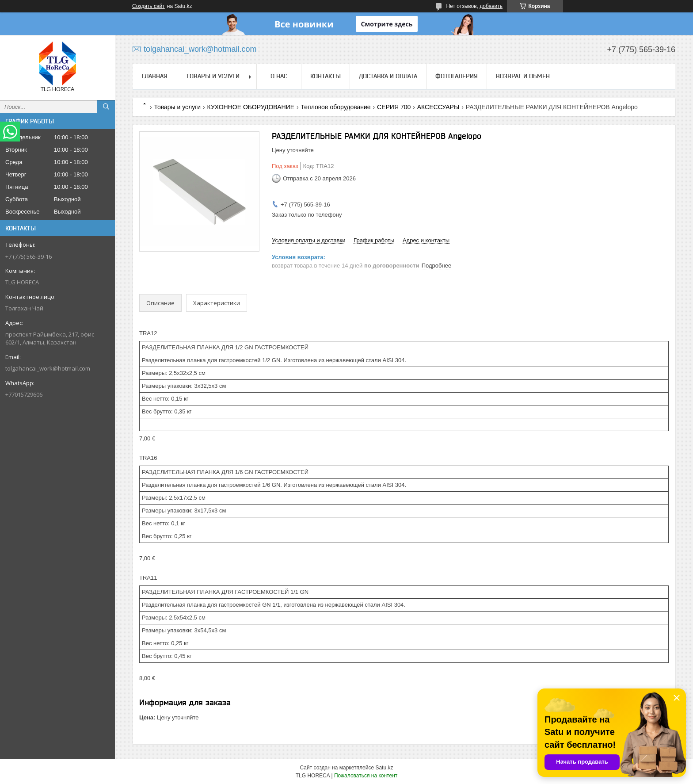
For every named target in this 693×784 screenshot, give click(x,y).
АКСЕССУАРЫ (438, 107)
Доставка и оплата (388, 76)
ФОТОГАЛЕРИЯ (457, 76)
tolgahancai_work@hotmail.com (48, 368)
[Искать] (106, 107)
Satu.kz (384, 768)
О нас (279, 76)
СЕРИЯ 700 (394, 107)
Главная (155, 76)
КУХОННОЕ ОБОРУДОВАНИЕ (251, 107)
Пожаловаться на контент (366, 776)
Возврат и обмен (523, 76)
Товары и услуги (213, 76)
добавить (491, 6)
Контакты (326, 76)
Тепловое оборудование (336, 107)
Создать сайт (148, 6)
